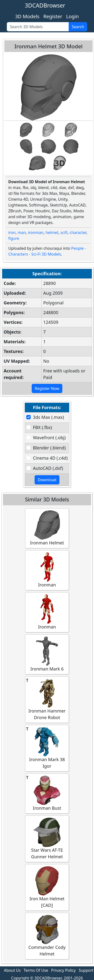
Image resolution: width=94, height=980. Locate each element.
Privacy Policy (63, 970)
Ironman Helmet (47, 528)
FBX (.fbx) (42, 427)
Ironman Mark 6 (47, 654)
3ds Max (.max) (48, 417)
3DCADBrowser (45, 5)
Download (47, 480)
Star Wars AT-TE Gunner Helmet (47, 839)
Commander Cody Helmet (47, 936)
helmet (52, 232)
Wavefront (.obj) (49, 438)
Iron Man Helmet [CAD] (47, 887)
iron (12, 232)
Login (72, 16)
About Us (12, 970)
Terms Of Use (36, 970)
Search (78, 27)
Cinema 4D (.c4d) (50, 458)
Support (86, 970)
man (22, 232)
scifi (64, 232)
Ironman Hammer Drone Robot (47, 699)
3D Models (27, 16)
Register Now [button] (47, 388)
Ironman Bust (47, 793)
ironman (36, 232)
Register (53, 16)
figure (14, 238)
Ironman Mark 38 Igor (47, 748)
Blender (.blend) (49, 448)
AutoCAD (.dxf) (48, 468)
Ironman (47, 570)
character (78, 232)
